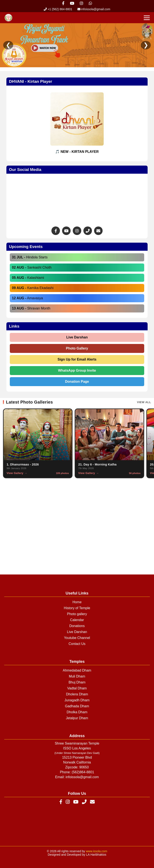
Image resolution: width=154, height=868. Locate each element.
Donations (77, 626)
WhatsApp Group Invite (77, 370)
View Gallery (15, 473)
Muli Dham (77, 676)
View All (144, 402)
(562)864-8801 (83, 772)
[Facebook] (61, 802)
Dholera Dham (77, 694)
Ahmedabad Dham (77, 670)
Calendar (77, 620)
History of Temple (77, 608)
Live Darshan (77, 337)
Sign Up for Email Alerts (77, 359)
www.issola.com (97, 851)
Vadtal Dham (77, 688)
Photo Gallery (77, 348)
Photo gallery (77, 614)
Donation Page (77, 382)
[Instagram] (68, 802)
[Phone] (84, 802)
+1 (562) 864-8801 (58, 9)
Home (77, 602)
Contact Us (77, 644)
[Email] (92, 802)
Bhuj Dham (77, 682)
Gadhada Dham (77, 706)
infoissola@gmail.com (94, 9)
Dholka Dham (77, 712)
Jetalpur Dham (77, 718)
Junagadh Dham (77, 700)
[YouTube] (76, 802)
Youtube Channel (77, 638)
